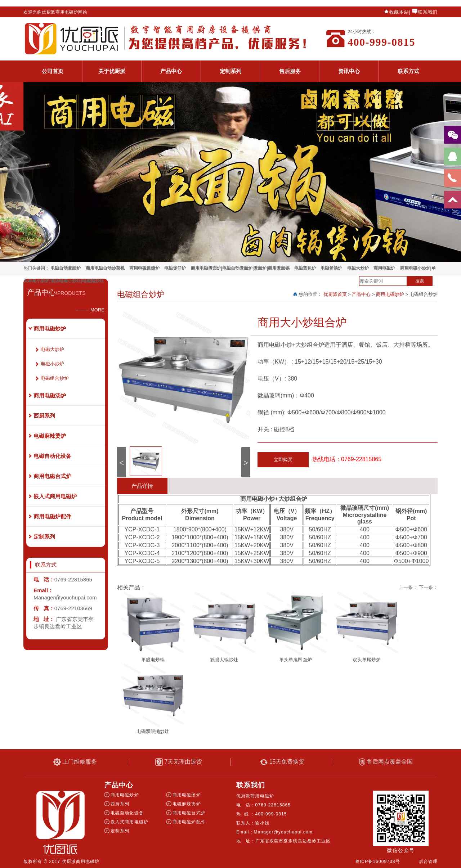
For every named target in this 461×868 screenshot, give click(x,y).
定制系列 (230, 71)
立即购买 (283, 460)
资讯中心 (349, 71)
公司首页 (53, 71)
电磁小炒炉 (52, 364)
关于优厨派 (112, 71)
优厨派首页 (335, 294)
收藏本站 (399, 12)
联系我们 (428, 12)
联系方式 (408, 71)
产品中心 (171, 71)
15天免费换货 (282, 762)
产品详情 (142, 486)
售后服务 (290, 71)
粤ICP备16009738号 (378, 862)
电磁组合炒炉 (55, 378)
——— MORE (90, 310)
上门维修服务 (75, 762)
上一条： (408, 587)
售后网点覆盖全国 (386, 762)
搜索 (420, 281)
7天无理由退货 (179, 762)
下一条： (428, 587)
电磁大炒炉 (52, 349)
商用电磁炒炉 (390, 294)
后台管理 (428, 862)
